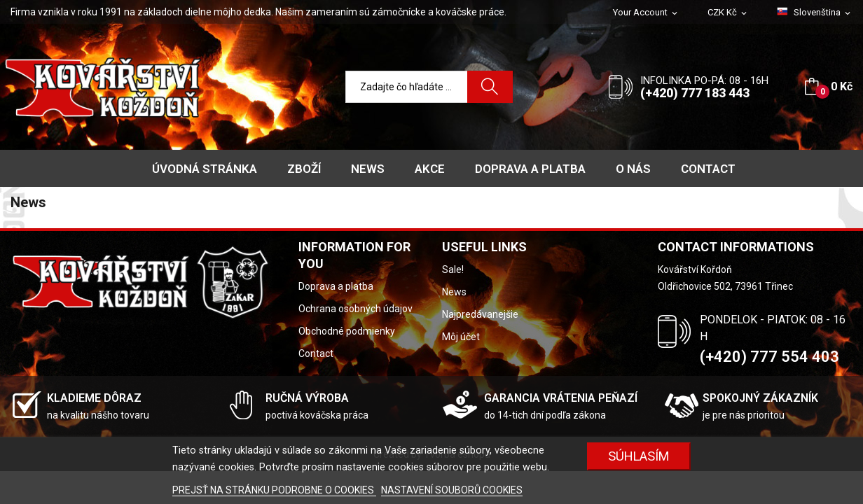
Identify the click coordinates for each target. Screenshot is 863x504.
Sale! (453, 269)
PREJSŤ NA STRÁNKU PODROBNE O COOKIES (274, 490)
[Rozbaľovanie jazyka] (815, 13)
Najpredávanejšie (480, 314)
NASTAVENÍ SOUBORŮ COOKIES (452, 490)
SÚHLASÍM (639, 456)
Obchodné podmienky (347, 331)
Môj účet (461, 337)
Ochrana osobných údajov (355, 309)
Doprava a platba (336, 286)
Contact (316, 353)
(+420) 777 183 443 (695, 93)
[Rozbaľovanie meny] (728, 13)
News (454, 292)
